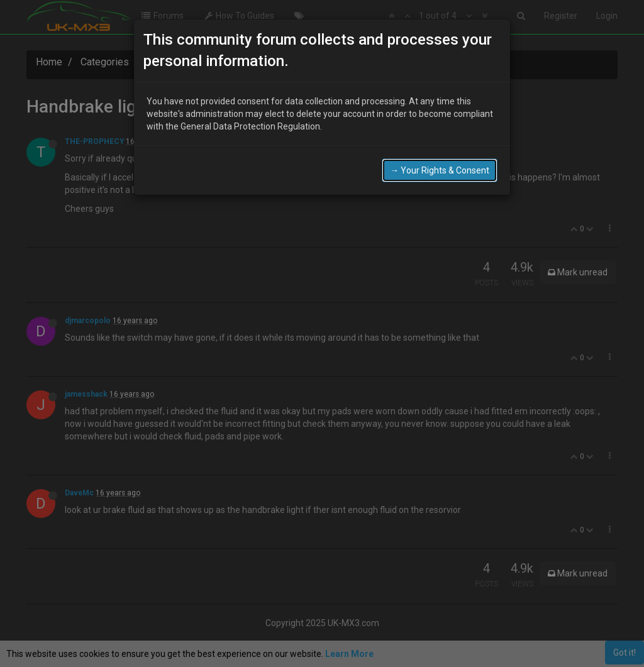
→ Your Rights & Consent (440, 170)
